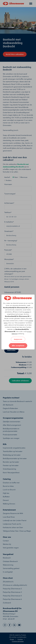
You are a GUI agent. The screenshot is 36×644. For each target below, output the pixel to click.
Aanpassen (18, 339)
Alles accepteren (18, 346)
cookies (27, 312)
